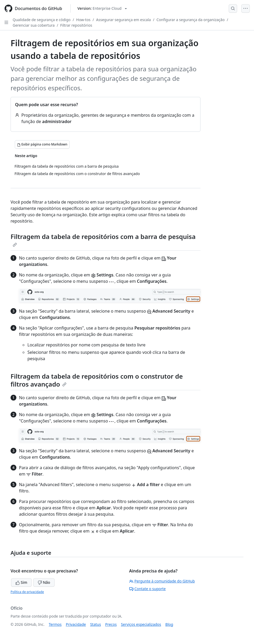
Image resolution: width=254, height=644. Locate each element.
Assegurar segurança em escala (123, 20)
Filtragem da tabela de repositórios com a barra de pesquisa (103, 239)
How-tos (83, 20)
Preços (111, 624)
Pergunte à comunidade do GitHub (162, 581)
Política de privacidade (27, 592)
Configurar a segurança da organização (190, 20)
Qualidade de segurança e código (42, 20)
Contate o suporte (148, 589)
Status (96, 624)
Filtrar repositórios (76, 25)
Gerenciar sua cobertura (34, 25)
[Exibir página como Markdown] (42, 144)
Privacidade (76, 624)
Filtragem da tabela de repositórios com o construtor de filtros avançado (97, 380)
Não (44, 582)
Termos (55, 624)
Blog (169, 624)
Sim (21, 582)
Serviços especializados (141, 624)
